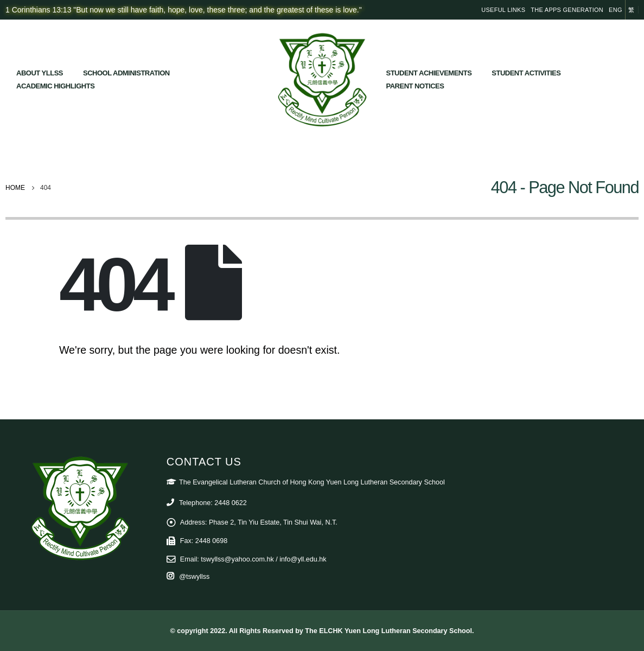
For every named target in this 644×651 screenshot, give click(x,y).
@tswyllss (194, 577)
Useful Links (503, 10)
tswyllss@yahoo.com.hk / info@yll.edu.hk (263, 559)
